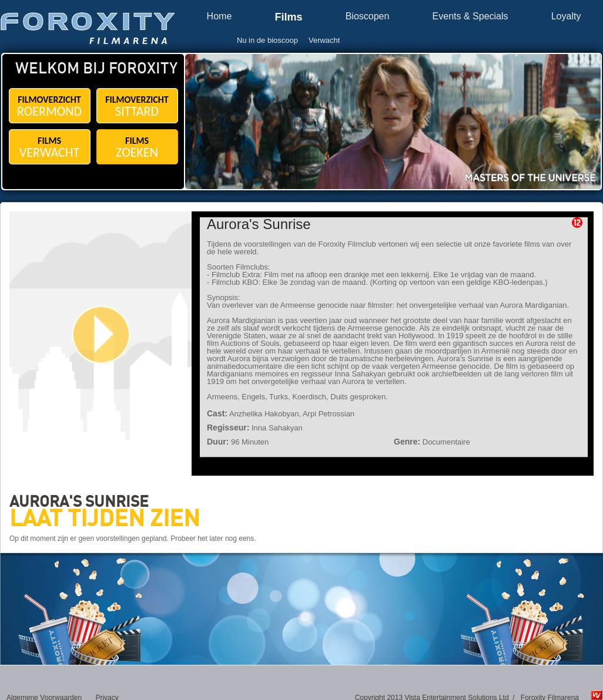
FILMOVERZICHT (50, 107)
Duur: (218, 442)
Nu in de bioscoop (267, 40)
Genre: (407, 442)
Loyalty (566, 16)
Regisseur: (228, 428)
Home (220, 16)
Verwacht (324, 40)
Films (288, 17)
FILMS (50, 148)
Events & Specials (470, 16)
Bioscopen (368, 16)
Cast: (217, 413)
